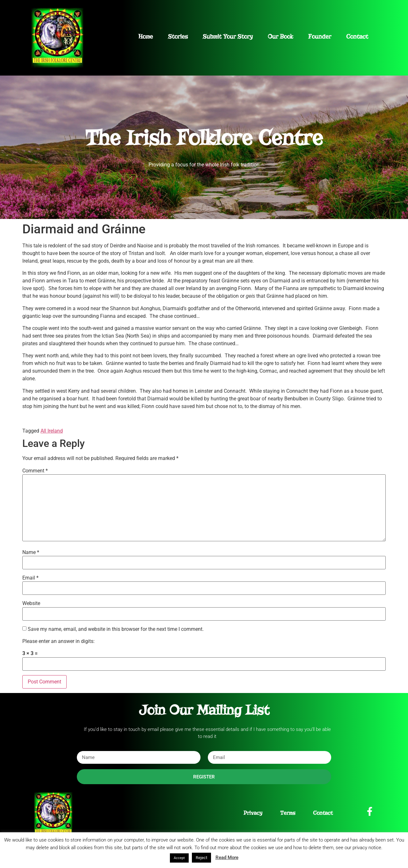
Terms (288, 813)
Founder (320, 36)
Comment (35, 471)
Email (30, 578)
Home (146, 36)
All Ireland (52, 431)
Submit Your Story (228, 36)
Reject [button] (201, 858)
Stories (178, 36)
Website (31, 603)
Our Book (280, 36)
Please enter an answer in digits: (58, 641)
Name (31, 552)
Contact (357, 36)
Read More (227, 857)
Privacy (253, 813)
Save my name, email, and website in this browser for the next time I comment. (116, 629)
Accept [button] (179, 858)
